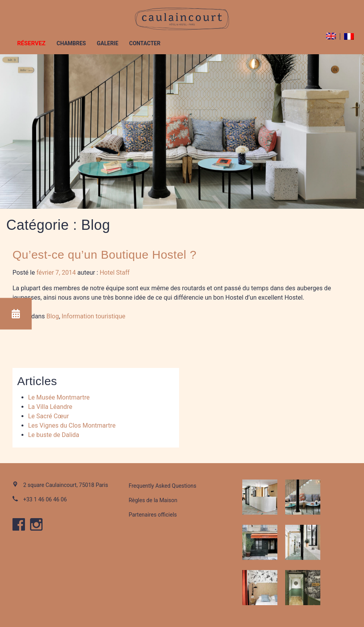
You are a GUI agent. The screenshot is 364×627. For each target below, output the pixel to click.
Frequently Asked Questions (163, 486)
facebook (19, 524)
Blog (53, 316)
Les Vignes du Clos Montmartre (72, 425)
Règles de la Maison (153, 500)
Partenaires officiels (153, 515)
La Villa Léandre (50, 407)
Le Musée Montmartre (59, 397)
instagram (36, 524)
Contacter (145, 43)
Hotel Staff (115, 273)
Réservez (31, 43)
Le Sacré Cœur (49, 416)
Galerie (107, 43)
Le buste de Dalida (54, 435)
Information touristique (93, 316)
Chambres (71, 43)
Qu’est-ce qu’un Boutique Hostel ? (105, 255)
